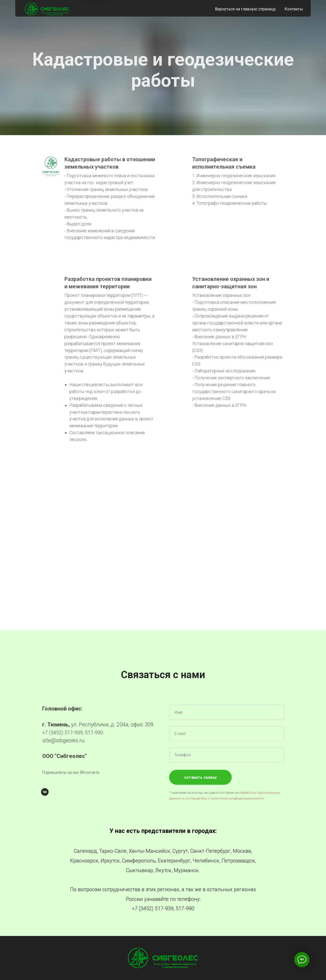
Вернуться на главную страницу (245, 9)
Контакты (294, 9)
